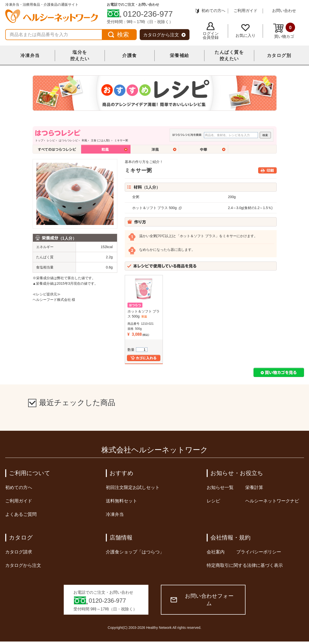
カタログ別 (279, 55)
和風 (84, 140)
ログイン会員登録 (211, 31)
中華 (204, 149)
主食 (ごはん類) (101, 140)
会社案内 (216, 552)
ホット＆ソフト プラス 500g (154, 208)
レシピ (51, 140)
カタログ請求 (19, 552)
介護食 (130, 55)
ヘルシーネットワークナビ (272, 501)
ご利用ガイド (246, 11)
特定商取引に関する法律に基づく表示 (245, 565)
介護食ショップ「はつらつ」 (135, 552)
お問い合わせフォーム (202, 600)
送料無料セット (122, 501)
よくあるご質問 (21, 514)
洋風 (155, 149)
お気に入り (246, 31)
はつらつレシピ (68, 140)
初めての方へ (211, 11)
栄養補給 (180, 55)
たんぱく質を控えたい (229, 55)
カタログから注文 (164, 35)
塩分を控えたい (80, 55)
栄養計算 (254, 487)
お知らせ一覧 (220, 487)
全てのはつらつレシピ (57, 149)
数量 (137, 350)
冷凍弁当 (30, 55)
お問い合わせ (284, 11)
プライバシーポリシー (259, 552)
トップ (39, 140)
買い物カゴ (284, 31)
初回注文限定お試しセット (133, 487)
